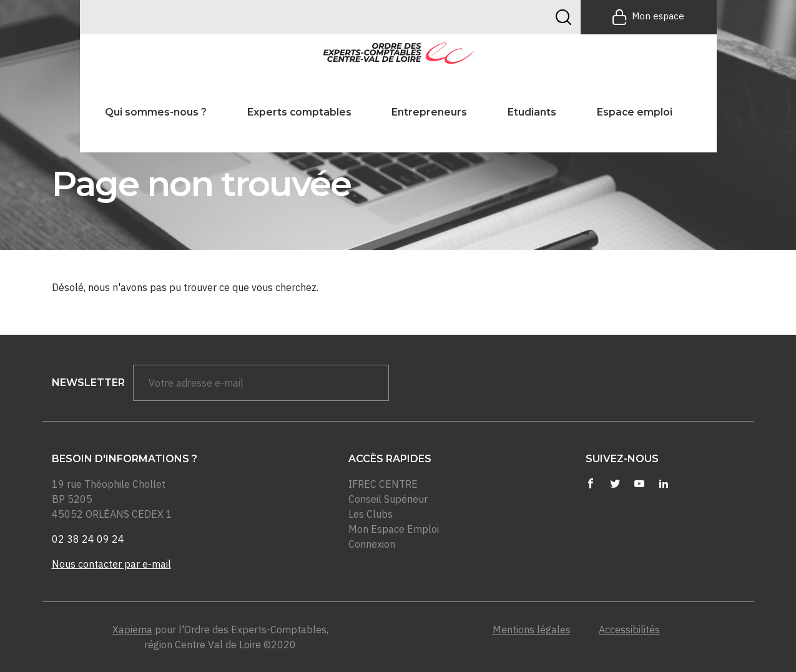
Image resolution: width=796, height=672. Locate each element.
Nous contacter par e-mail (111, 564)
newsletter (88, 383)
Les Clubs (371, 514)
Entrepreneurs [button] (429, 112)
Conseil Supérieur (388, 499)
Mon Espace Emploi (394, 529)
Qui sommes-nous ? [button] (156, 112)
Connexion (372, 544)
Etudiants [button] (532, 112)
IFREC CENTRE (383, 484)
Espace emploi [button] (635, 112)
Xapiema (132, 630)
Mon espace (648, 17)
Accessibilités (629, 630)
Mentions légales (532, 630)
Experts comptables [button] (299, 112)
